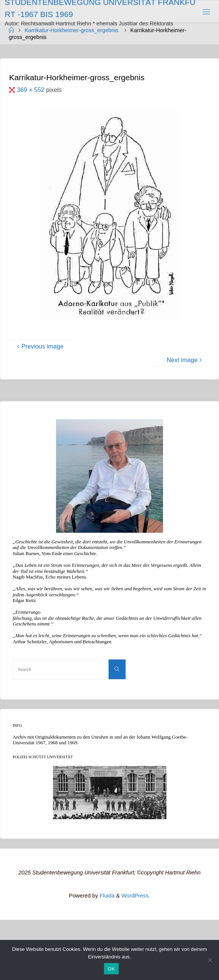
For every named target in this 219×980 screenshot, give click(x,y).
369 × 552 (32, 90)
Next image (185, 360)
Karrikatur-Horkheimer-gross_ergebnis (71, 30)
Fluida (106, 896)
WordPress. (136, 896)
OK (111, 969)
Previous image (39, 346)
